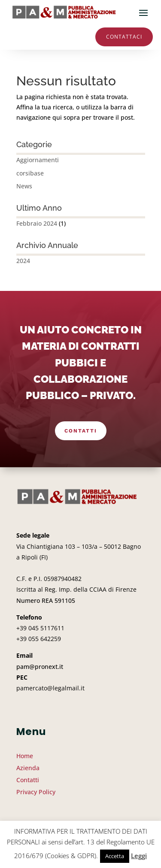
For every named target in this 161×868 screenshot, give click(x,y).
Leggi (139, 856)
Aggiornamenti (38, 160)
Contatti (81, 431)
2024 (23, 261)
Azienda (28, 768)
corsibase (30, 173)
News (24, 186)
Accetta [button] (115, 856)
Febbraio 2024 (37, 223)
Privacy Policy (36, 792)
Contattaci (124, 37)
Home (25, 756)
